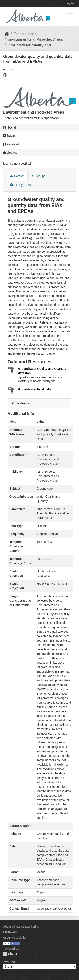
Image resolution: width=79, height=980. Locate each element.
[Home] (7, 34)
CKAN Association (15, 938)
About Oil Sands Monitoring (21, 927)
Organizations (25, 34)
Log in (70, 3)
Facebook (11, 144)
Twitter (9, 135)
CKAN (10, 954)
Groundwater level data (34, 389)
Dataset (17, 176)
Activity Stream (21, 185)
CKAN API (10, 932)
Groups (38, 176)
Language (9, 961)
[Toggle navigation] (70, 16)
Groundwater (21, 403)
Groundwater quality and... (31, 45)
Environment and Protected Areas (35, 39)
